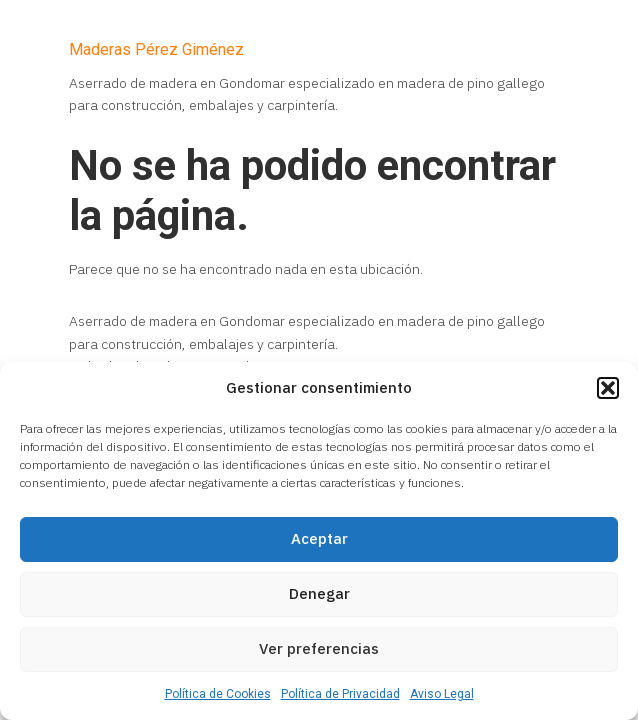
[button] (608, 388)
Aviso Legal (442, 694)
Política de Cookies (218, 694)
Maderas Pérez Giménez (156, 49)
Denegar (319, 593)
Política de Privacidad (340, 694)
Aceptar (319, 538)
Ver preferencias (319, 648)
